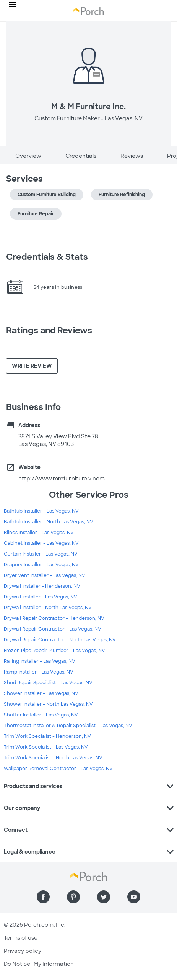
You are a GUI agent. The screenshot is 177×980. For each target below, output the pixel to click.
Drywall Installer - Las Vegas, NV (41, 597)
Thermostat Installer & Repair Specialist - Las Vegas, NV (68, 726)
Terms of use (21, 938)
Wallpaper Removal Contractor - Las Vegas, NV (58, 769)
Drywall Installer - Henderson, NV (42, 586)
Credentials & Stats (47, 257)
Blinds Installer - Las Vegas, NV (39, 533)
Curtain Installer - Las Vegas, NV (41, 554)
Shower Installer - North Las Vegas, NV (48, 704)
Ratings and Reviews (49, 330)
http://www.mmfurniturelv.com (62, 479)
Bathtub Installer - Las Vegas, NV (41, 511)
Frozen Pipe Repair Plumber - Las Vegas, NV (54, 651)
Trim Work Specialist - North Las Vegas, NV (53, 758)
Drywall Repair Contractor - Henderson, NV (54, 618)
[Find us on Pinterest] (73, 897)
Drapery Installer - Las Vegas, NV (41, 565)
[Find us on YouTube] (134, 897)
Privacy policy (23, 951)
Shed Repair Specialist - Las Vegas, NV (48, 683)
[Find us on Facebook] (43, 897)
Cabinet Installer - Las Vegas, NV (41, 543)
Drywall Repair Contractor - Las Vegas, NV (53, 629)
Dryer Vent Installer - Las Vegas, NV (45, 575)
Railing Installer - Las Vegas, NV (40, 661)
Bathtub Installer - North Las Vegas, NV (49, 522)
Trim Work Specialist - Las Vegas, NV (46, 747)
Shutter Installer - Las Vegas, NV (41, 715)
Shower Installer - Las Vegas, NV (41, 693)
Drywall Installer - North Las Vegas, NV (48, 608)
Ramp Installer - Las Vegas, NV (39, 672)
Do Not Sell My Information (39, 964)
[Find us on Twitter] (104, 897)
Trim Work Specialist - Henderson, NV (47, 736)
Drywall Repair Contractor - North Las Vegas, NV (60, 640)
